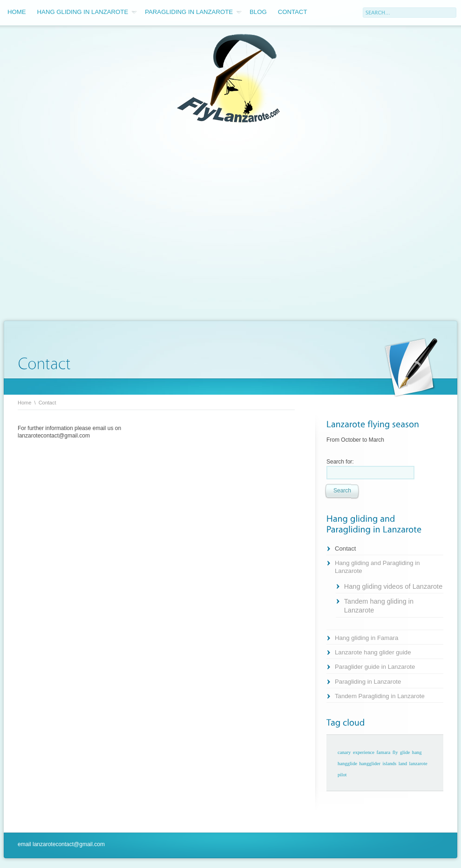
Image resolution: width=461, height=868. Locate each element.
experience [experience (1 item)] (364, 752)
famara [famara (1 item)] (384, 752)
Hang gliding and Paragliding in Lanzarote (377, 567)
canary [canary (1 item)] (344, 752)
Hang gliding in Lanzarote (87, 12)
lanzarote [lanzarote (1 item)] (418, 764)
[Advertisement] (89, 223)
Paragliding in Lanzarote (193, 12)
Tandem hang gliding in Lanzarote (379, 606)
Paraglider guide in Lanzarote (375, 667)
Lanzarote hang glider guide (373, 652)
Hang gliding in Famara (366, 638)
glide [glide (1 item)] (405, 752)
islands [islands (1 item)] (390, 764)
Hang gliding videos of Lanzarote (393, 586)
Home (17, 12)
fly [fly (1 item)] (395, 752)
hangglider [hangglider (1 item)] (370, 764)
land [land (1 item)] (403, 764)
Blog (258, 12)
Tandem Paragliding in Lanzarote (380, 696)
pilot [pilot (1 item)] (342, 775)
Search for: (340, 462)
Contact (293, 12)
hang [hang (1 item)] (417, 752)
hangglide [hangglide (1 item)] (347, 764)
